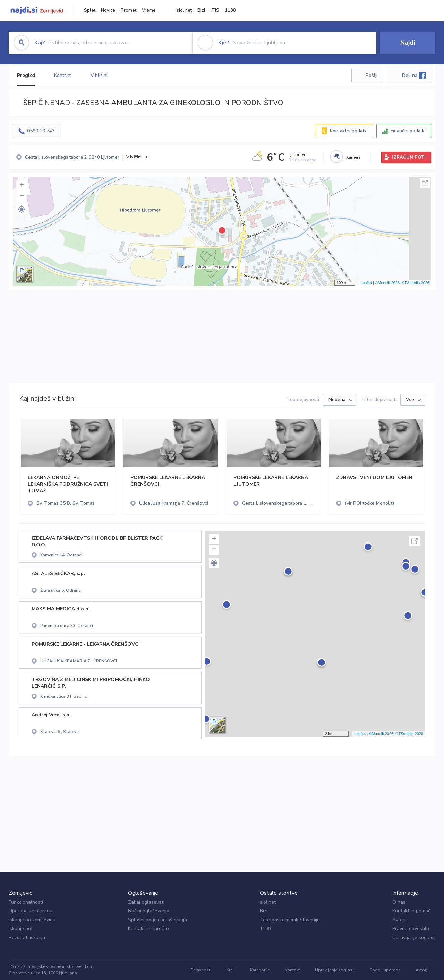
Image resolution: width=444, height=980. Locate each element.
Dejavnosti (201, 970)
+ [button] (22, 186)
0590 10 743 (41, 131)
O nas (399, 902)
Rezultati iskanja (27, 938)
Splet (90, 10)
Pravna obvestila (411, 929)
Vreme (149, 10)
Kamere (353, 157)
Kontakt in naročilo (148, 929)
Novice (108, 10)
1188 (230, 10)
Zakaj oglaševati (146, 902)
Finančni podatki (408, 131)
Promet (129, 10)
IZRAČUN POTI (409, 157)
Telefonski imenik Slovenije (290, 920)
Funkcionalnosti (26, 902)
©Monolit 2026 (387, 283)
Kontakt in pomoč (411, 911)
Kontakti (63, 75)
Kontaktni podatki (349, 131)
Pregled (26, 75)
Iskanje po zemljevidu (32, 920)
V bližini (99, 75)
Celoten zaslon (425, 183)
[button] (22, 209)
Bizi (201, 10)
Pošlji (372, 75)
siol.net (184, 10)
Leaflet (366, 283)
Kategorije (260, 970)
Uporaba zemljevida (31, 911)
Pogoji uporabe (385, 970)
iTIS (215, 10)
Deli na (414, 75)
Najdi (408, 43)
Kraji (231, 970)
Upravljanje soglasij (414, 938)
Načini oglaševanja (149, 911)
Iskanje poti (21, 929)
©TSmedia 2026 (416, 283)
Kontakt (292, 970)
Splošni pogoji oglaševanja (157, 920)
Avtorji (399, 920)
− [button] (22, 196)
